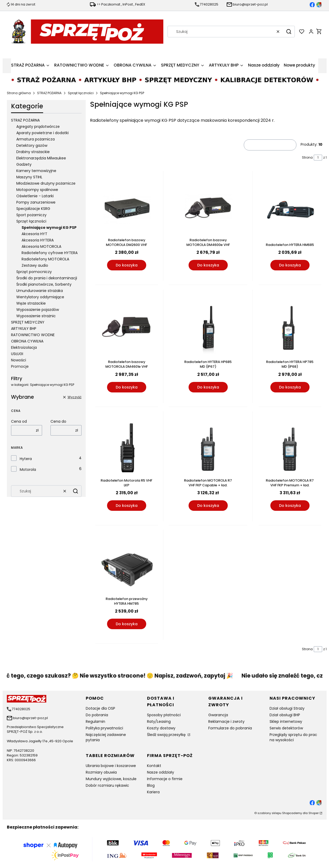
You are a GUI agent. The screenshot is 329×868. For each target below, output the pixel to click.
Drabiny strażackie (33, 152)
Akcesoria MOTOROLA (41, 246)
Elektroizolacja (24, 347)
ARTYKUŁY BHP (24, 329)
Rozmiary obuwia (101, 772)
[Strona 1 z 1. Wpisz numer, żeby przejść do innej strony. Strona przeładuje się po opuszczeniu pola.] (318, 158)
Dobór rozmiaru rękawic (107, 785)
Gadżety (24, 164)
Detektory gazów (32, 145)
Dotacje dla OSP (100, 708)
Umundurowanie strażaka (40, 291)
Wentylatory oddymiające (40, 297)
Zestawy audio (35, 265)
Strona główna (19, 93)
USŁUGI (17, 354)
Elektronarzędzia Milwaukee (41, 158)
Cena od (19, 421)
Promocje (20, 366)
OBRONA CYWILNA (27, 341)
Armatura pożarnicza (36, 139)
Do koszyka (126, 265)
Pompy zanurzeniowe (36, 202)
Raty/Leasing (159, 721)
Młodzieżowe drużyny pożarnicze (46, 183)
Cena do (58, 421)
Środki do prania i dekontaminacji (47, 278)
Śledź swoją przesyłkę (167, 735)
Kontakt (154, 766)
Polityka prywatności (104, 728)
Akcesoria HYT (34, 234)
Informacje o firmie (165, 779)
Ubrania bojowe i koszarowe (111, 766)
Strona (307, 157)
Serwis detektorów (286, 728)
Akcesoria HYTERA (38, 240)
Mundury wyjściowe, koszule (111, 779)
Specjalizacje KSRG (33, 209)
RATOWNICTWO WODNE (33, 335)
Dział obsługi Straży (287, 708)
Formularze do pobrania (230, 728)
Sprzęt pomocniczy (34, 272)
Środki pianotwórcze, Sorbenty (44, 284)
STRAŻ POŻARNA (49, 93)
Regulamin (95, 721)
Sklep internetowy (286, 721)
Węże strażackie (31, 303)
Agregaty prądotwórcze (38, 127)
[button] (289, 32)
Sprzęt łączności (81, 93)
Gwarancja (218, 715)
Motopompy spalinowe (37, 190)
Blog (151, 785)
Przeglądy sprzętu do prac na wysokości (293, 737)
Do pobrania (97, 715)
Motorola (28, 470)
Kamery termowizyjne (36, 171)
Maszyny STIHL (29, 177)
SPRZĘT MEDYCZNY (28, 322)
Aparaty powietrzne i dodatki (42, 133)
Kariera (153, 792)
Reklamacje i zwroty (226, 721)
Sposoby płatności (164, 715)
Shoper (314, 813)
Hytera (26, 459)
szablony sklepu (269, 813)
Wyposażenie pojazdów (38, 310)
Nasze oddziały (161, 772)
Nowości (19, 360)
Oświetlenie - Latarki (35, 196)
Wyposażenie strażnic (36, 316)
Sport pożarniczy (31, 215)
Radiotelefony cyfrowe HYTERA (50, 253)
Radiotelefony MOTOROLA (45, 259)
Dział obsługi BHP (285, 715)
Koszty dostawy (161, 728)
